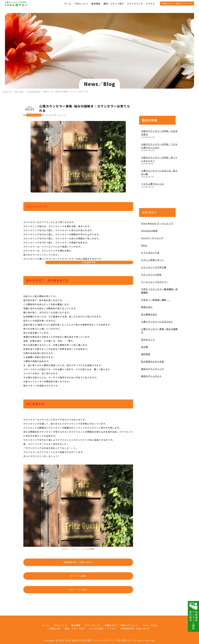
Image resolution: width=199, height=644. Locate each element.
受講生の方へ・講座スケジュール (177, 3)
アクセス (150, 4)
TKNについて (81, 4)
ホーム (68, 4)
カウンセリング (135, 4)
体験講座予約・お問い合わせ (135, 629)
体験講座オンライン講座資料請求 (193, 616)
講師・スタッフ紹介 (114, 4)
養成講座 (96, 4)
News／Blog (19, 92)
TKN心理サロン (16, 5)
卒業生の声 (55, 629)
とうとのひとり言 (34, 92)
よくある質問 (96, 629)
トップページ (7, 92)
